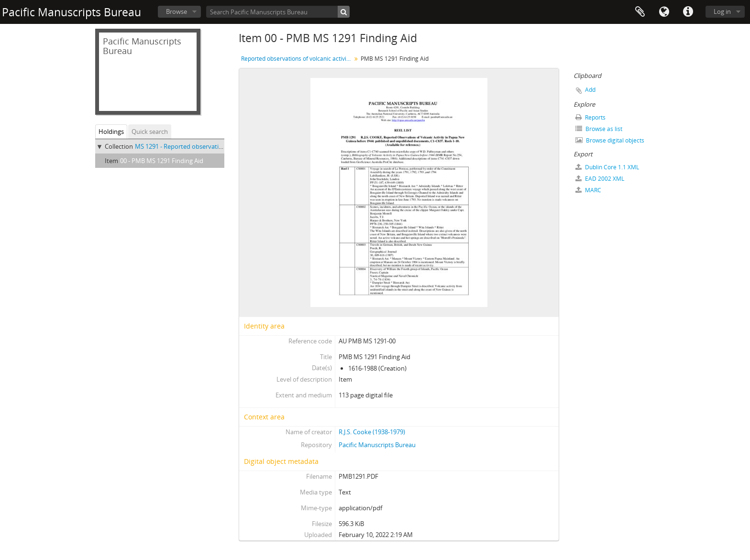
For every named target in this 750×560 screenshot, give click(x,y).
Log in (722, 11)
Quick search (150, 132)
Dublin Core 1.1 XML (607, 167)
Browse (176, 11)
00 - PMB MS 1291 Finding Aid (162, 161)
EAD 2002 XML (600, 179)
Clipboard (640, 12)
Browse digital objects (610, 140)
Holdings (111, 132)
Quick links (688, 12)
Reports (590, 117)
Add (590, 90)
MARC (588, 190)
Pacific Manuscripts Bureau (377, 445)
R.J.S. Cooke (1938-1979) (372, 432)
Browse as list (599, 129)
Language (664, 12)
